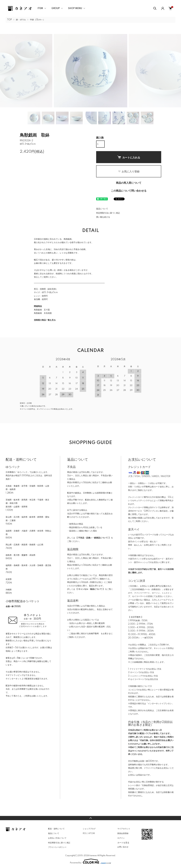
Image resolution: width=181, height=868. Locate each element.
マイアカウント (124, 829)
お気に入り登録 (129, 172)
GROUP (56, 8)
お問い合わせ (123, 847)
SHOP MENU (75, 8)
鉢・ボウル (21, 20)
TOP (9, 20)
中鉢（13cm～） (37, 20)
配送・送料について (56, 829)
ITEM (40, 8)
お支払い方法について (57, 838)
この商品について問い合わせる (129, 191)
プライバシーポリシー (57, 847)
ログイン (121, 838)
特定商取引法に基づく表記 (108, 213)
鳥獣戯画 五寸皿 (42, 310)
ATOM (92, 833)
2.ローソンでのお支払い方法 (141, 672)
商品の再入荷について (129, 183)
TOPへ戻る (90, 818)
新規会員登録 (123, 833)
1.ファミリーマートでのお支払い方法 (145, 669)
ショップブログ (89, 829)
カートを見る (123, 843)
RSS (85, 833)
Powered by (90, 861)
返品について (102, 209)
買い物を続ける (103, 217)
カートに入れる (129, 157)
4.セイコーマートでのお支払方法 (143, 679)
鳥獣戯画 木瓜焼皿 (43, 313)
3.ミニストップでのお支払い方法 (143, 676)
